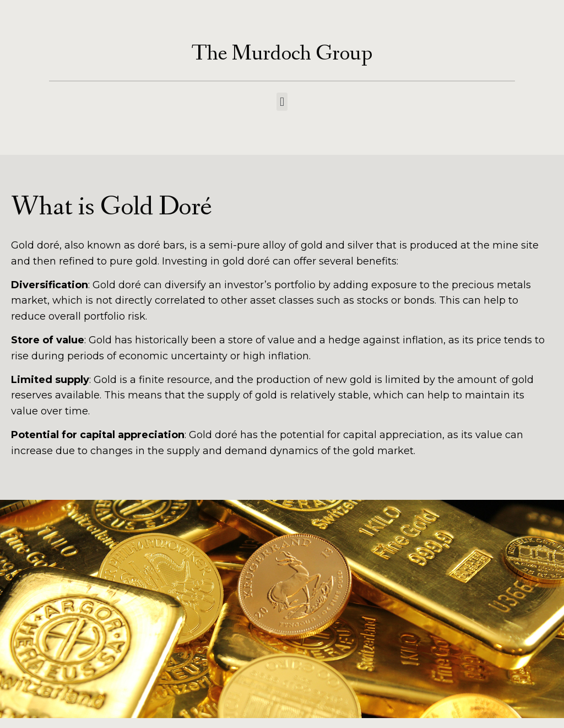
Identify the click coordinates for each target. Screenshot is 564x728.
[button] (282, 102)
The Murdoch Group (282, 54)
